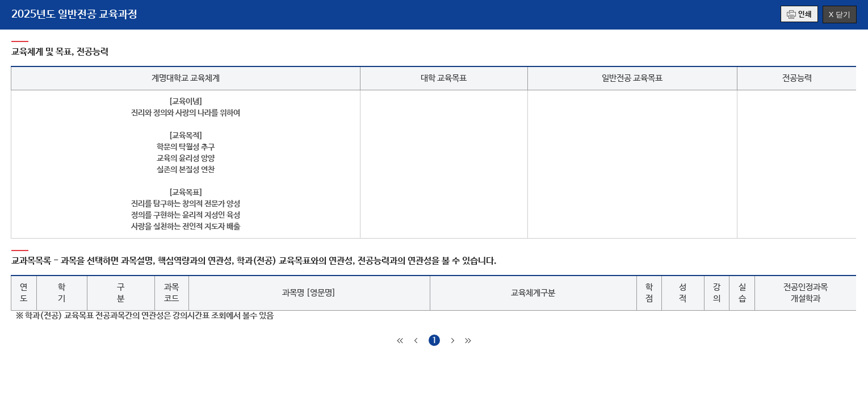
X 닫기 (840, 14)
